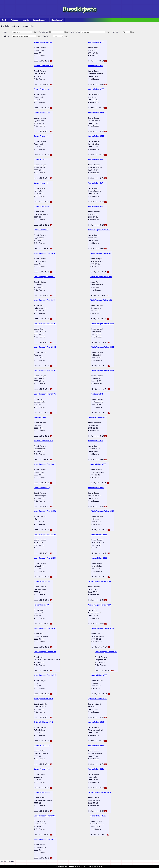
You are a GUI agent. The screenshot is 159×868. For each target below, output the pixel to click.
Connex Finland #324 (96, 769)
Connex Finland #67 (96, 441)
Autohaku (15, 20)
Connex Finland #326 (42, 792)
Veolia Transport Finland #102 (103, 324)
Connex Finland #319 (42, 745)
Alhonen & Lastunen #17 (43, 441)
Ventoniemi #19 (97, 394)
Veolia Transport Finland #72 (101, 253)
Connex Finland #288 (96, 42)
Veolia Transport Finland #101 (45, 324)
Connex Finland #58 (41, 206)
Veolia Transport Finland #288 (99, 581)
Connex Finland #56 (96, 159)
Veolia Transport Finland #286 (45, 558)
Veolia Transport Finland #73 (45, 277)
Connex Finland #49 (41, 183)
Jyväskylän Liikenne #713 (43, 722)
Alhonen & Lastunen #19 (43, 66)
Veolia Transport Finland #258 (45, 511)
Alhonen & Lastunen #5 (43, 42)
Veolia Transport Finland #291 (106, 652)
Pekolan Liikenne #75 (42, 605)
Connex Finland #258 (98, 464)
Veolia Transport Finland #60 (101, 300)
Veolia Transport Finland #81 (45, 816)
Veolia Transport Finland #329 (45, 839)
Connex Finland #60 (96, 66)
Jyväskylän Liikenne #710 (43, 699)
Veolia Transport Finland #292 (45, 675)
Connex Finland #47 (41, 159)
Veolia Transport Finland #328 (99, 792)
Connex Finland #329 (98, 816)
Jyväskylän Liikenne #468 (98, 417)
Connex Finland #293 (96, 136)
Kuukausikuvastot (40, 20)
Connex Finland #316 (96, 722)
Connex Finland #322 (42, 769)
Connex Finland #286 (42, 89)
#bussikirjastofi (57, 20)
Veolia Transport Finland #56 (99, 230)
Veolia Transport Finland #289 (99, 605)
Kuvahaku (25, 20)
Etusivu (5, 20)
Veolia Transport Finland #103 (103, 347)
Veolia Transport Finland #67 (45, 464)
